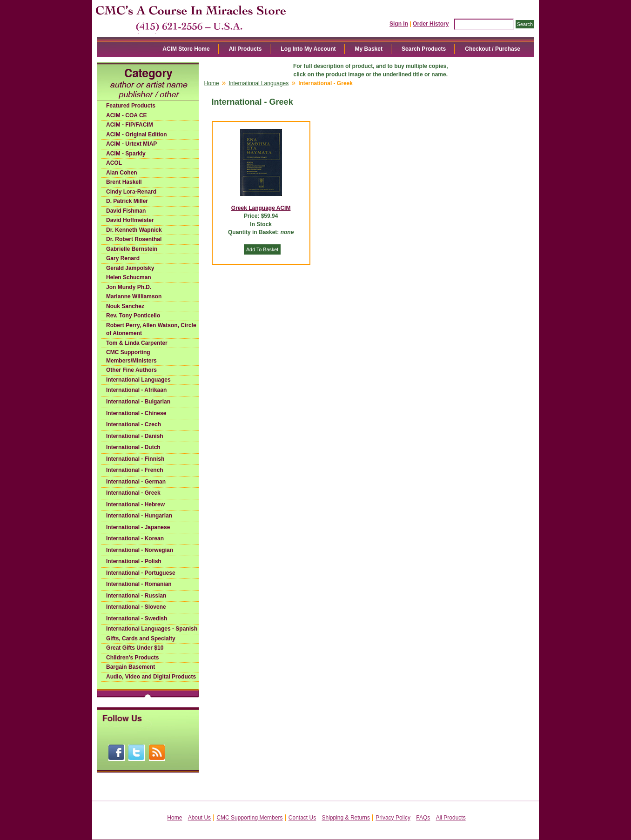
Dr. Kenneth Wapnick (134, 230)
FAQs (423, 818)
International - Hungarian (139, 516)
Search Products (424, 49)
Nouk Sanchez (125, 306)
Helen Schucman (129, 277)
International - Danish (135, 436)
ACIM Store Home (186, 49)
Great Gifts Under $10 (135, 648)
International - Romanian (139, 584)
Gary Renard (123, 258)
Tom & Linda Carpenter (137, 343)
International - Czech (134, 424)
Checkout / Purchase (493, 49)
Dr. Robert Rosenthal (134, 239)
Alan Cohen (122, 173)
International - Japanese (138, 527)
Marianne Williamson (134, 296)
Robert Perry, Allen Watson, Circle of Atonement (151, 329)
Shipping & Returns (346, 818)
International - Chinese (136, 413)
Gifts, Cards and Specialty (141, 638)
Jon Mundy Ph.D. (129, 287)
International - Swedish (137, 618)
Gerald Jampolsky (130, 268)
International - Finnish (135, 459)
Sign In (399, 24)
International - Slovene (136, 607)
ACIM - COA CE (127, 115)
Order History (431, 24)
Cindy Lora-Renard (131, 192)
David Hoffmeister (130, 220)
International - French (135, 470)
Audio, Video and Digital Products (151, 677)
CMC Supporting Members (249, 818)
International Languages (138, 380)
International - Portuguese (141, 573)
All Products (245, 49)
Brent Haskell (124, 182)
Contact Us (302, 818)
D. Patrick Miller (127, 201)
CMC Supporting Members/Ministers (131, 356)
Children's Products (133, 658)
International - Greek (133, 493)
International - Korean (135, 538)
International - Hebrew (135, 504)
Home (212, 83)
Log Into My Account (308, 49)
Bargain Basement (131, 667)
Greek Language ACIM (261, 208)
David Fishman (126, 211)
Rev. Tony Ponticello (133, 316)
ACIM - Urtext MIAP (131, 144)
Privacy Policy (393, 818)
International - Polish (134, 561)
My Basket (369, 49)
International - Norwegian (140, 550)
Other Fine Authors (131, 370)
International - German (136, 482)
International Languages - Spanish (152, 629)
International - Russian (136, 596)
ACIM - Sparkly (126, 154)
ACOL (114, 163)
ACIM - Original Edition (137, 134)
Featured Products (131, 106)
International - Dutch (133, 447)
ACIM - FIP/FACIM (130, 125)
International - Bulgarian (138, 402)
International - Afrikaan (136, 390)
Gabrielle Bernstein (132, 249)
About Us (199, 818)
